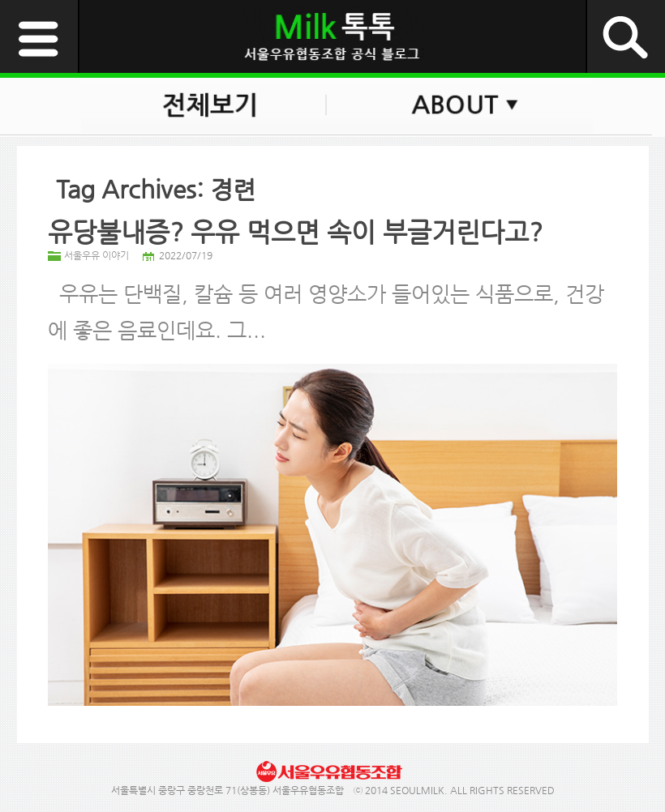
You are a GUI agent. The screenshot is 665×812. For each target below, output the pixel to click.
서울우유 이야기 (97, 255)
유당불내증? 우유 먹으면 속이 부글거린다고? (295, 232)
